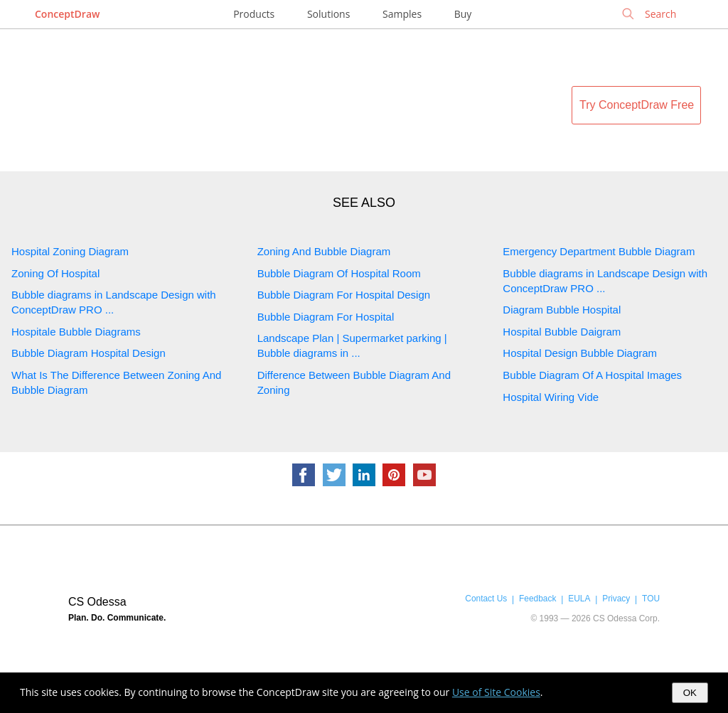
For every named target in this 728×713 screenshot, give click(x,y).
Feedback (537, 599)
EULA (579, 599)
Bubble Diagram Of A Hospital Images (592, 375)
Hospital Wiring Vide (551, 397)
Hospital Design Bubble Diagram (580, 353)
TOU (651, 599)
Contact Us (486, 599)
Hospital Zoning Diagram (70, 251)
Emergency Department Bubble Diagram (599, 251)
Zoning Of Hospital (55, 273)
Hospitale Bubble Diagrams (76, 332)
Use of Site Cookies (496, 692)
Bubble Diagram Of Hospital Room (339, 273)
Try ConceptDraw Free (637, 105)
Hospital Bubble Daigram (562, 332)
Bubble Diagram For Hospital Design (344, 295)
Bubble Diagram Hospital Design (89, 353)
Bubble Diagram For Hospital (326, 317)
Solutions (328, 14)
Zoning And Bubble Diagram (324, 251)
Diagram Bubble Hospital (562, 310)
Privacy (616, 599)
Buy (463, 14)
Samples (402, 14)
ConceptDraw (67, 14)
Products (254, 14)
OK (690, 693)
